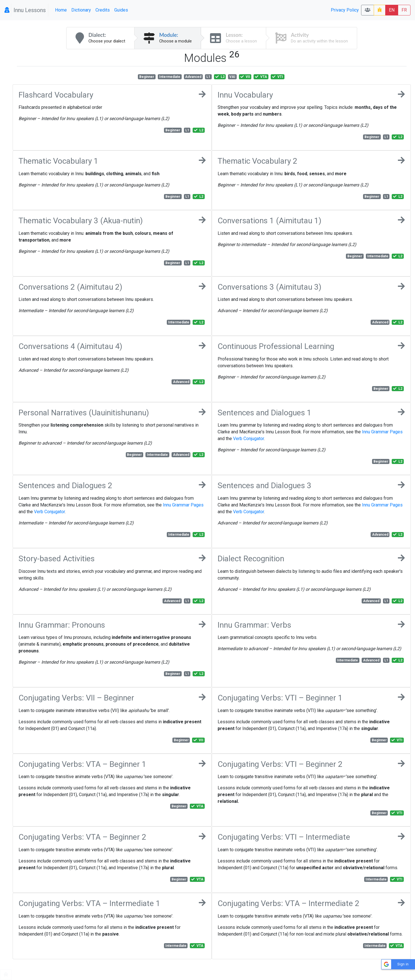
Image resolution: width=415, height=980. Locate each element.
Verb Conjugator (248, 439)
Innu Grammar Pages (382, 432)
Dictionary (81, 10)
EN (392, 10)
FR (404, 10)
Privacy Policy (345, 10)
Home (61, 10)
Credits (103, 10)
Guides (121, 10)
